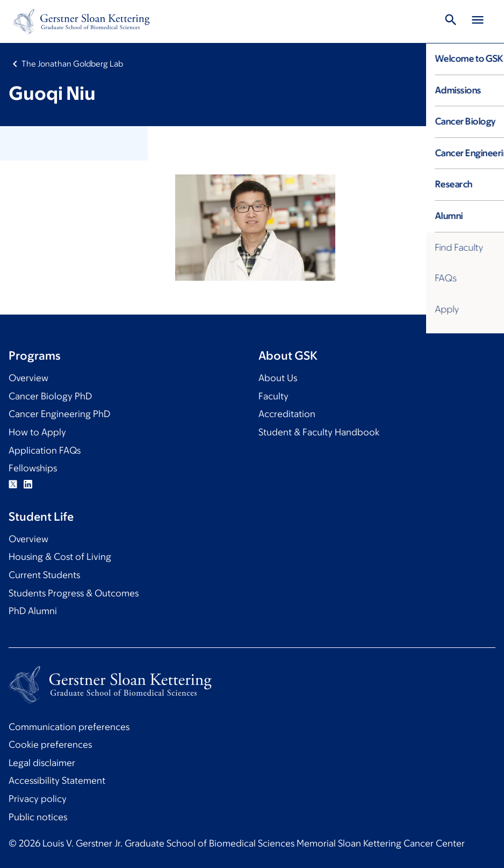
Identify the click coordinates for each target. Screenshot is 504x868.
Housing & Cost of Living (60, 557)
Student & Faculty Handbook (319, 432)
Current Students (44, 575)
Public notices (38, 817)
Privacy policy (38, 799)
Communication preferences (69, 727)
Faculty (273, 396)
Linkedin (28, 484)
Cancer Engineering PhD (59, 414)
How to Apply (37, 432)
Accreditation (287, 414)
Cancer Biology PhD (50, 396)
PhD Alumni (33, 611)
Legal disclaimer (42, 763)
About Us (278, 378)
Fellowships (33, 468)
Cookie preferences (50, 745)
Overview (28, 378)
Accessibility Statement (57, 781)
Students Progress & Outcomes (74, 593)
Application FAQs (45, 450)
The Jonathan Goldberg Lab (72, 64)
